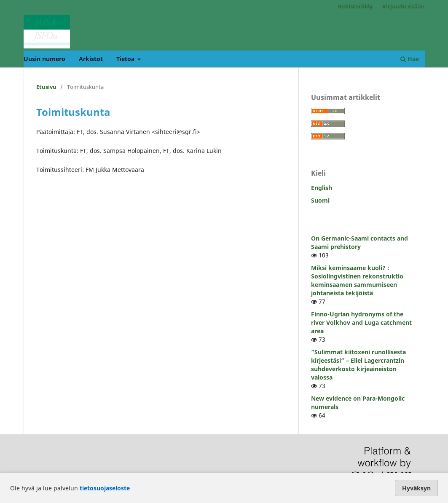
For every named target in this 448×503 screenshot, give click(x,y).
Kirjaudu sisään (404, 6)
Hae (410, 59)
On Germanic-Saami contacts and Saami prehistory (359, 242)
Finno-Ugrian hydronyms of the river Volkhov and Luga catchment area (361, 322)
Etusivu (46, 87)
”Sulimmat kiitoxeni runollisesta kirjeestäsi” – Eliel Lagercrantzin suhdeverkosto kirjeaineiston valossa (358, 365)
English (322, 188)
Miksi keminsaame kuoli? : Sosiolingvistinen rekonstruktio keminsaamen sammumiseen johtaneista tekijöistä (357, 280)
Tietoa (126, 59)
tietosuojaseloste (105, 488)
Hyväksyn (416, 488)
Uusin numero (44, 59)
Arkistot (91, 59)
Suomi (320, 200)
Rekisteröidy (355, 6)
